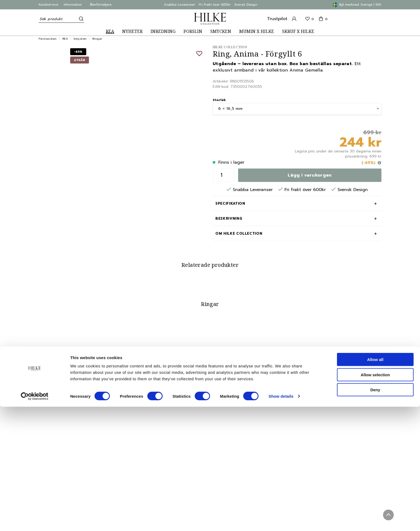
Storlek (219, 100)
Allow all (375, 484)
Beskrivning (229, 218)
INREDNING (163, 31)
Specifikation (230, 203)
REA (110, 31)
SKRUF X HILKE (298, 31)
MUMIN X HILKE (257, 31)
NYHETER (132, 31)
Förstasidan (48, 39)
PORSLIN (193, 31)
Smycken (80, 39)
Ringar (97, 39)
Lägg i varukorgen (310, 175)
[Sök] (80, 19)
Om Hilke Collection (239, 233)
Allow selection (375, 499)
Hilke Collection (230, 47)
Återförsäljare (101, 5)
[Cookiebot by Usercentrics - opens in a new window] (35, 521)
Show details (281, 520)
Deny (375, 514)
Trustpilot (277, 19)
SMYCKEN (221, 31)
